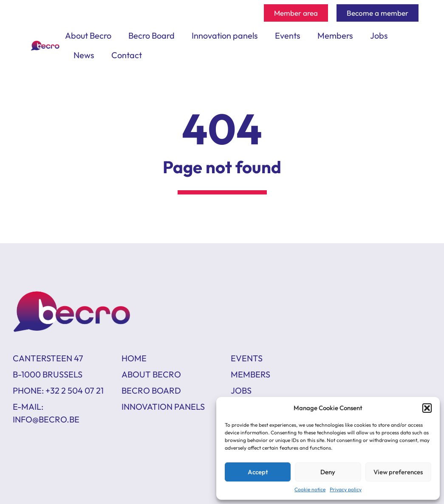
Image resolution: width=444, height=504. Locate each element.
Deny (328, 472)
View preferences (398, 472)
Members (335, 35)
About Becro (88, 35)
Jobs (379, 35)
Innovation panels (225, 35)
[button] (427, 408)
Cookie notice (310, 489)
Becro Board (151, 35)
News (84, 55)
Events (288, 35)
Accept (258, 472)
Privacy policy (346, 489)
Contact (127, 55)
